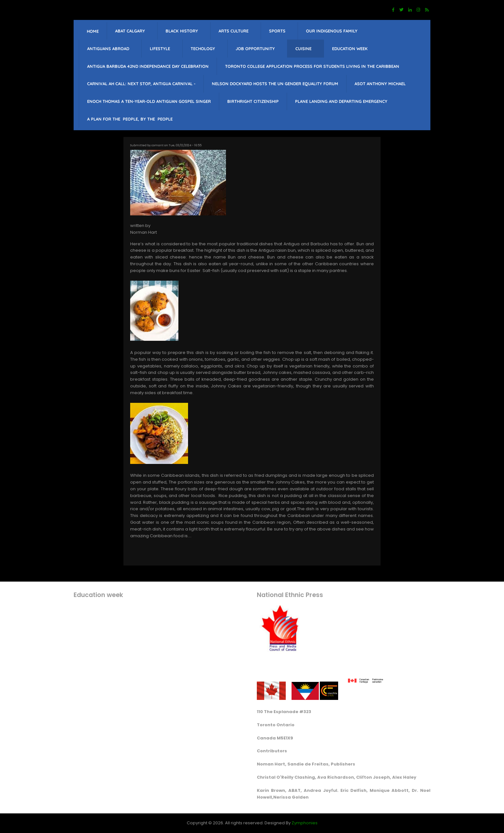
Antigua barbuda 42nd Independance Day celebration (148, 66)
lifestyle (160, 49)
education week (350, 49)
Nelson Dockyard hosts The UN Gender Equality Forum (275, 84)
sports (277, 31)
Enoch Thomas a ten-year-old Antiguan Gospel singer (149, 101)
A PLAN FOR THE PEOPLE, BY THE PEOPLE (130, 119)
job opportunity (255, 49)
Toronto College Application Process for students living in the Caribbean (312, 66)
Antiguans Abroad (108, 49)
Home (93, 31)
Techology (203, 49)
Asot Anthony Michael (380, 84)
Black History (182, 31)
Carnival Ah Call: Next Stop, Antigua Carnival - (141, 84)
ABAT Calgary (130, 31)
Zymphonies (305, 823)
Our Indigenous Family (332, 31)
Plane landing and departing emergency (341, 101)
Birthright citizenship (253, 101)
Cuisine (303, 49)
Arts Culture (234, 31)
